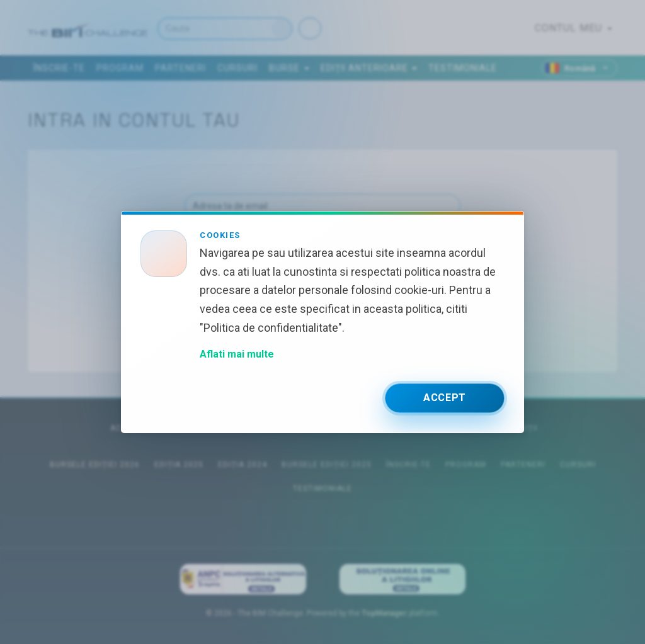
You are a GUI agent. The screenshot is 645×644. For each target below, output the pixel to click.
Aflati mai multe (237, 354)
